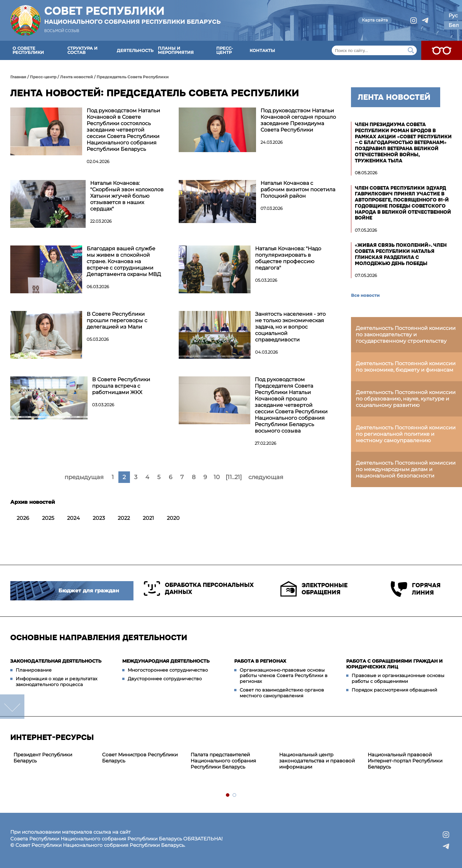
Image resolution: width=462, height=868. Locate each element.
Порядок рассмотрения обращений (394, 690)
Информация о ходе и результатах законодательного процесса (56, 682)
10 (217, 477)
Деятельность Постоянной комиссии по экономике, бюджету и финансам (406, 367)
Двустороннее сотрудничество (165, 679)
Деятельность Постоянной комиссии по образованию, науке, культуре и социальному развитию (406, 399)
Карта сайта (375, 20)
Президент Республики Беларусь (43, 758)
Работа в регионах (260, 661)
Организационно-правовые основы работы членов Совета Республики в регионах (284, 676)
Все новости (365, 295)
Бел (454, 25)
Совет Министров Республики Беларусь (140, 758)
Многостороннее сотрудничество (168, 670)
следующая (266, 477)
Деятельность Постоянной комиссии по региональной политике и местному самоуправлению (406, 434)
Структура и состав (82, 50)
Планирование (34, 670)
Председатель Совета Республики (133, 77)
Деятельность (135, 50)
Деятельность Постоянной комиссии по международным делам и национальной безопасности (406, 469)
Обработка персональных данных (199, 589)
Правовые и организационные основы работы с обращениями (398, 678)
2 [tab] (235, 795)
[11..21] (234, 477)
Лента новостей (77, 77)
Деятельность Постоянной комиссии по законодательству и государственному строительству (406, 335)
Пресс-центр (225, 50)
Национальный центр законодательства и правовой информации (317, 761)
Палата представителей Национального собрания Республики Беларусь (223, 761)
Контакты (262, 50)
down (12, 707)
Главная (18, 77)
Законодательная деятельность (56, 661)
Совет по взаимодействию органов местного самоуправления (282, 693)
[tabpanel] (55, 758)
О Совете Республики (28, 50)
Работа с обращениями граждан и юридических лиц (394, 664)
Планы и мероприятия (176, 50)
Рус (453, 16)
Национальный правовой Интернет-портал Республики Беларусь (405, 761)
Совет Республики (133, 15)
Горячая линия (416, 589)
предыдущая (84, 477)
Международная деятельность (166, 661)
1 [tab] (228, 795)
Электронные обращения (314, 589)
